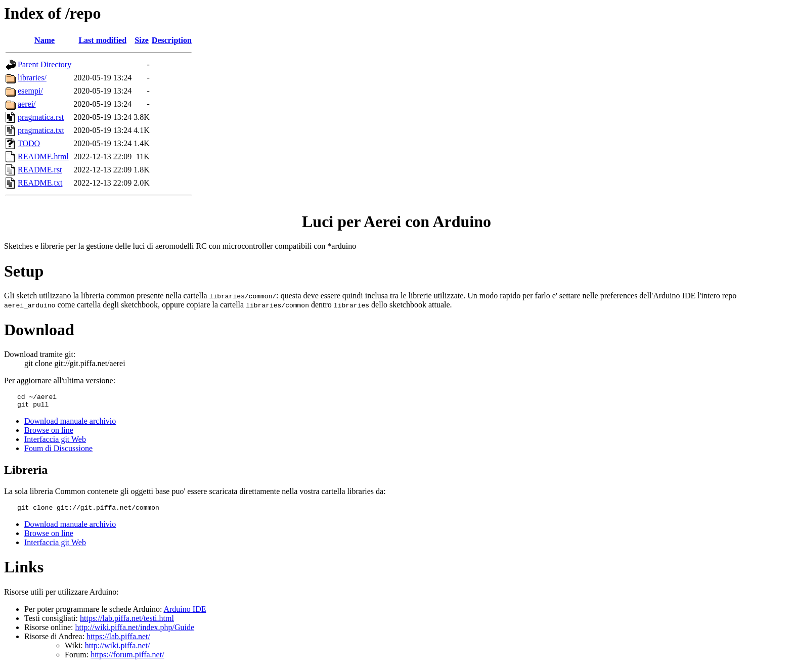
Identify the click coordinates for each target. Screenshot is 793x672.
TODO (29, 143)
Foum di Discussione (58, 451)
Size (142, 40)
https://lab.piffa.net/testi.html (127, 623)
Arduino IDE (185, 614)
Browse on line (49, 433)
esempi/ (30, 91)
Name (45, 40)
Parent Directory (45, 64)
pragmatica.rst (41, 117)
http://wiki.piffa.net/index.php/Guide (135, 632)
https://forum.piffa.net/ (127, 659)
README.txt (40, 183)
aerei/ (27, 104)
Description (172, 40)
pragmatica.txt (41, 130)
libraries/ (32, 78)
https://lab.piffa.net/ (118, 641)
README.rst (40, 170)
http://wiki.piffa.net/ (118, 650)
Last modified (102, 40)
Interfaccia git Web (55, 442)
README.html (43, 156)
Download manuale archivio (70, 424)
